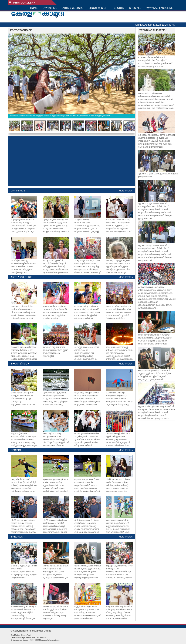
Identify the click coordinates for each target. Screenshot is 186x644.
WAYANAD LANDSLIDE (160, 8)
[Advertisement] (72, 161)
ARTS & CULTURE (73, 8)
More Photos (126, 191)
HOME (34, 8)
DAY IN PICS (50, 8)
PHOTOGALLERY (22, 3)
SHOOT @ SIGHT (99, 8)
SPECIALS (135, 8)
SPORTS (119, 8)
